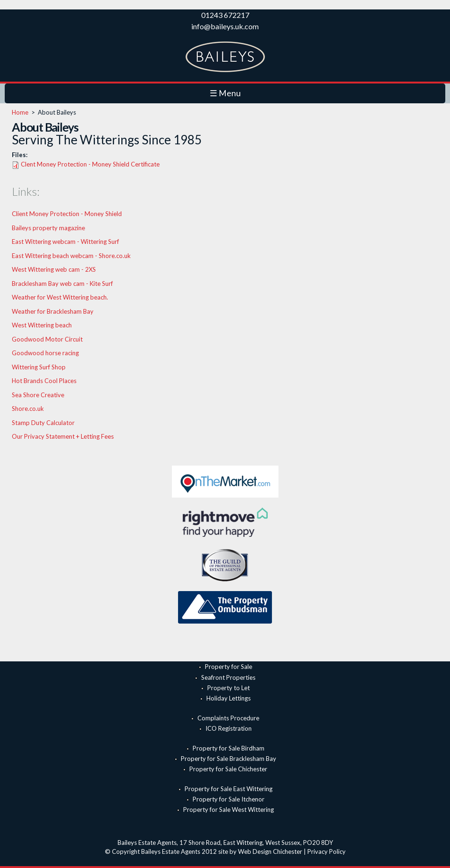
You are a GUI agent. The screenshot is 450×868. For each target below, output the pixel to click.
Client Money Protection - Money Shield (67, 214)
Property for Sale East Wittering (229, 789)
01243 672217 (225, 15)
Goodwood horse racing (45, 353)
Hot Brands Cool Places (44, 381)
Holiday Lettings (229, 698)
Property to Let (229, 688)
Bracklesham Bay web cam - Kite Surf (62, 284)
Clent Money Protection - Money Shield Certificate (90, 164)
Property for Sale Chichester (228, 769)
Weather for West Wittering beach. (60, 297)
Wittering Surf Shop (39, 367)
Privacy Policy (327, 851)
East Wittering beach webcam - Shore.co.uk (71, 256)
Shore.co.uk (28, 409)
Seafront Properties (228, 677)
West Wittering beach (42, 325)
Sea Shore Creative (38, 395)
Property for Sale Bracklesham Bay (229, 759)
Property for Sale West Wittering (229, 810)
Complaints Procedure (228, 718)
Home (20, 112)
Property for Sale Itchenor (229, 799)
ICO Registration (229, 728)
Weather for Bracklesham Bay (53, 311)
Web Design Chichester (270, 851)
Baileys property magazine (48, 228)
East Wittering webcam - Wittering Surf (65, 242)
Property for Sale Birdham (229, 748)
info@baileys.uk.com (225, 26)
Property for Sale (229, 667)
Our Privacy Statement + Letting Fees (63, 436)
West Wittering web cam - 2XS (54, 269)
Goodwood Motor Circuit (47, 339)
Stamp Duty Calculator (43, 423)
